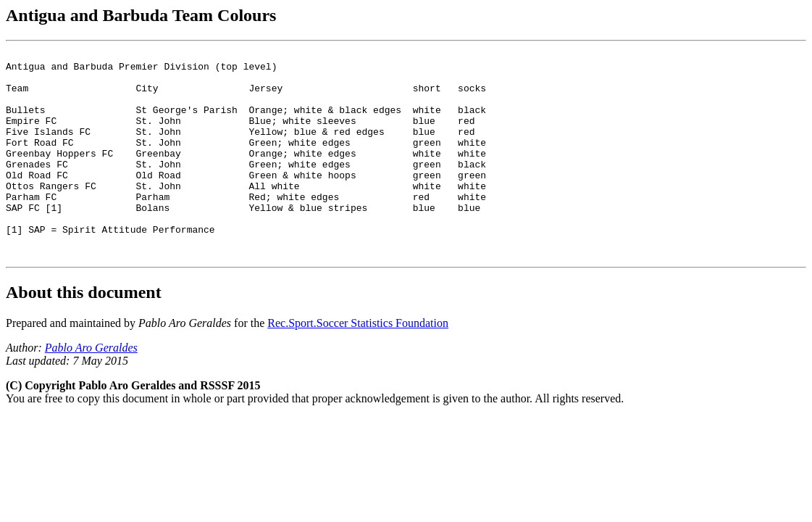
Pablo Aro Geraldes (91, 389)
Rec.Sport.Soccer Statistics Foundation (358, 364)
